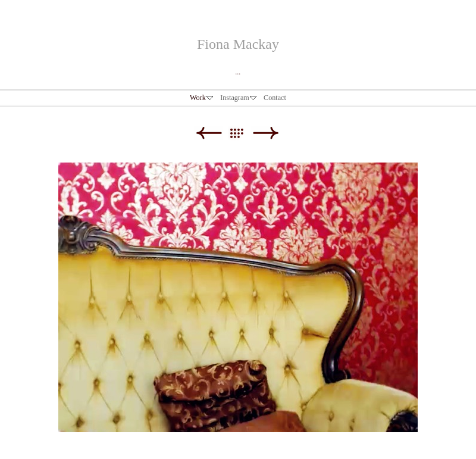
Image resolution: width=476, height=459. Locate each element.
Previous (209, 133)
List (242, 133)
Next (266, 133)
